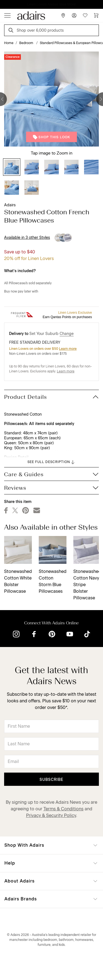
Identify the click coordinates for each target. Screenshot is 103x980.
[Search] (12, 31)
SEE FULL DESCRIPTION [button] (51, 462)
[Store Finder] (63, 15)
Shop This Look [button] (51, 137)
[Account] (74, 15)
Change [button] (67, 334)
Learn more (68, 349)
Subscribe (51, 780)
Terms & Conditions (63, 809)
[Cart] (96, 15)
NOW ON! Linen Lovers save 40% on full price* (51, 4)
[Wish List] (85, 15)
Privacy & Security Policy (51, 815)
